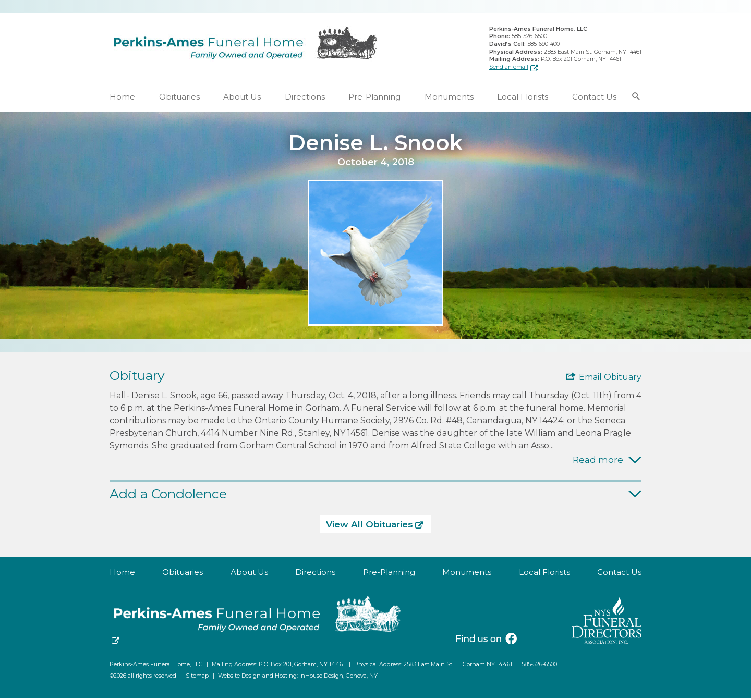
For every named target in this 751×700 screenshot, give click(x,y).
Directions (305, 98)
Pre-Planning (374, 98)
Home (122, 98)
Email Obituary (610, 379)
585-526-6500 (529, 37)
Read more (598, 461)
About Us (242, 98)
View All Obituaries (370, 526)
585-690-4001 (544, 45)
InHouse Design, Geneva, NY (338, 677)
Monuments (449, 98)
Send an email (509, 67)
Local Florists (523, 98)
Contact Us (594, 98)
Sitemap (197, 677)
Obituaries (179, 98)
